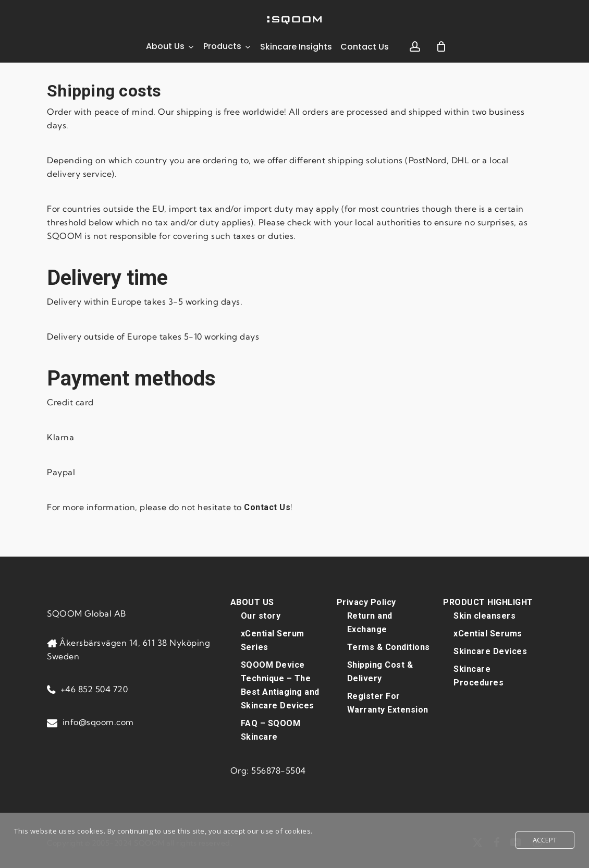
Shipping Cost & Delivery (380, 672)
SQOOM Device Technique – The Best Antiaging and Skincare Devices (280, 685)
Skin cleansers (484, 616)
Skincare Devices (490, 651)
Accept (545, 840)
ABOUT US (252, 602)
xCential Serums (488, 634)
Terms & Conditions (389, 647)
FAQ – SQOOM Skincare (271, 730)
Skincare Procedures (478, 676)
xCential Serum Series (273, 640)
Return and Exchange (370, 623)
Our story (261, 616)
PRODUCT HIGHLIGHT (488, 602)
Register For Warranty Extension (388, 703)
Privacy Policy (366, 602)
